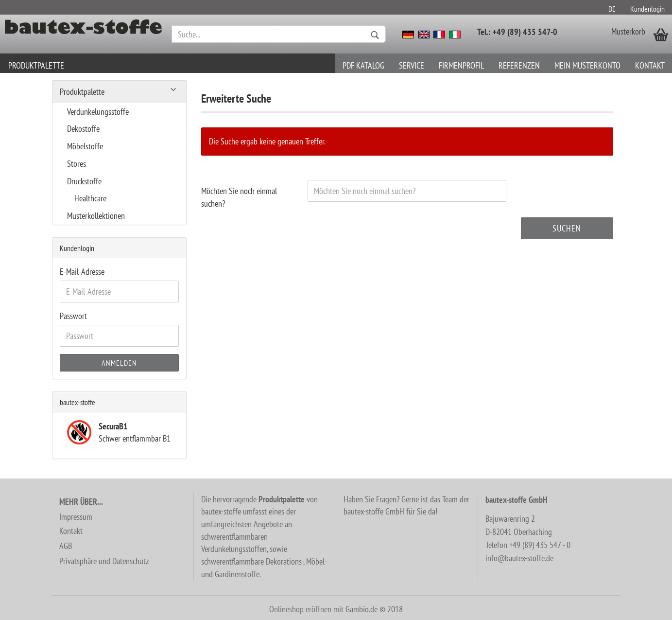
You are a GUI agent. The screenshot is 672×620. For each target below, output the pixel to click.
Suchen (567, 228)
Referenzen (519, 65)
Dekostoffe (83, 129)
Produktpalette (36, 65)
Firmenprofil (461, 65)
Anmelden (119, 363)
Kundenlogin (647, 9)
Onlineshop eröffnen (300, 609)
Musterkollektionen (96, 216)
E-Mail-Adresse (82, 272)
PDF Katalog (363, 65)
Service (412, 65)
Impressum (76, 517)
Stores (77, 164)
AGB (66, 546)
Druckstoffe (84, 181)
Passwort (73, 316)
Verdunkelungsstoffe (98, 112)
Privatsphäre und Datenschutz (104, 561)
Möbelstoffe (85, 146)
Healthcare (90, 198)
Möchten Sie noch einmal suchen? (239, 197)
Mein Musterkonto (587, 65)
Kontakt (650, 65)
